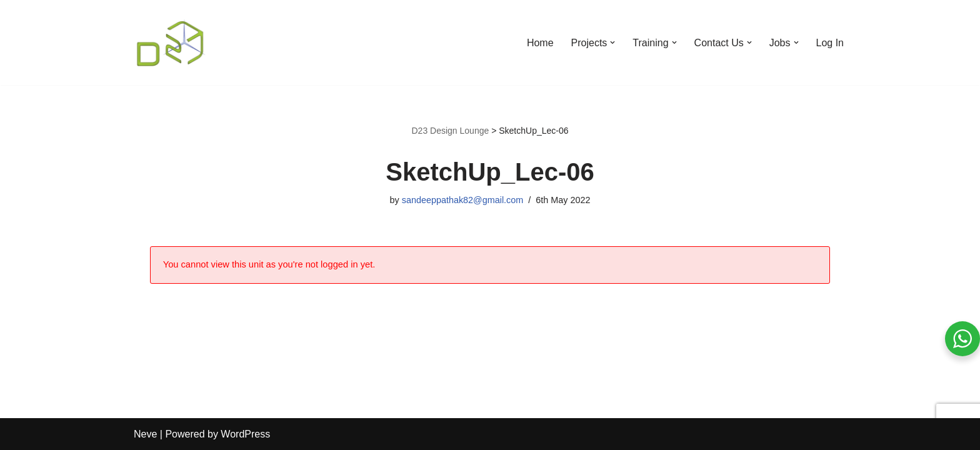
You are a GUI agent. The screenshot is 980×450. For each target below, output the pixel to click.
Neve (145, 434)
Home (540, 43)
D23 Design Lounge (450, 131)
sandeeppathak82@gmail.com (463, 200)
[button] (612, 42)
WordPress (245, 434)
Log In (830, 43)
